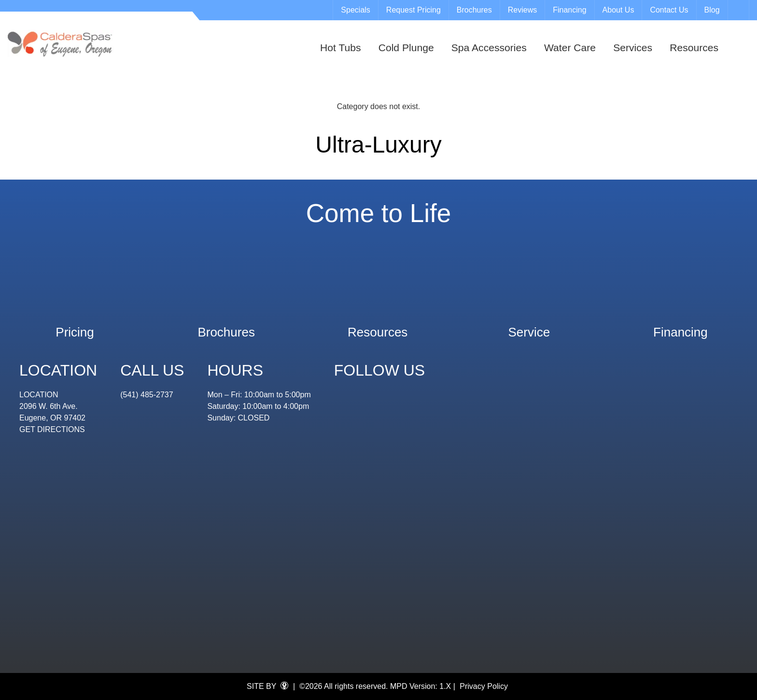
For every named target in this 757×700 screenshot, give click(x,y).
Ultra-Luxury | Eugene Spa (61, 44)
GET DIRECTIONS (52, 429)
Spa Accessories (489, 48)
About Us (618, 10)
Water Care (570, 48)
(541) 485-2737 (147, 395)
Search (740, 10)
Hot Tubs (340, 48)
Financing (569, 10)
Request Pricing (414, 10)
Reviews (522, 10)
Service (529, 328)
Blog (712, 10)
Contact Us (669, 10)
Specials (355, 10)
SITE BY (267, 686)
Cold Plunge (406, 48)
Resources (694, 48)
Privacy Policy (484, 686)
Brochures (474, 10)
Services (633, 48)
